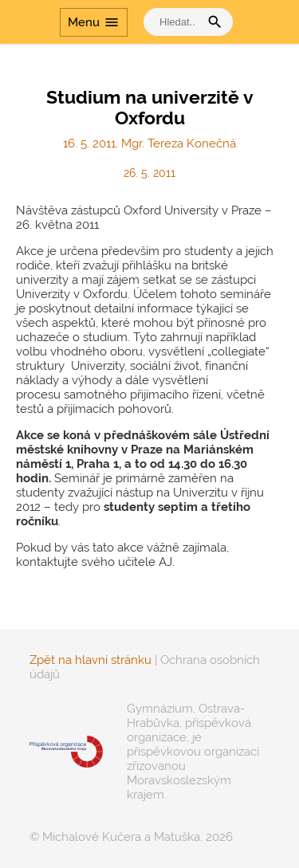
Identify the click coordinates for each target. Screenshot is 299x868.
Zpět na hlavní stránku (90, 660)
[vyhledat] (175, 22)
